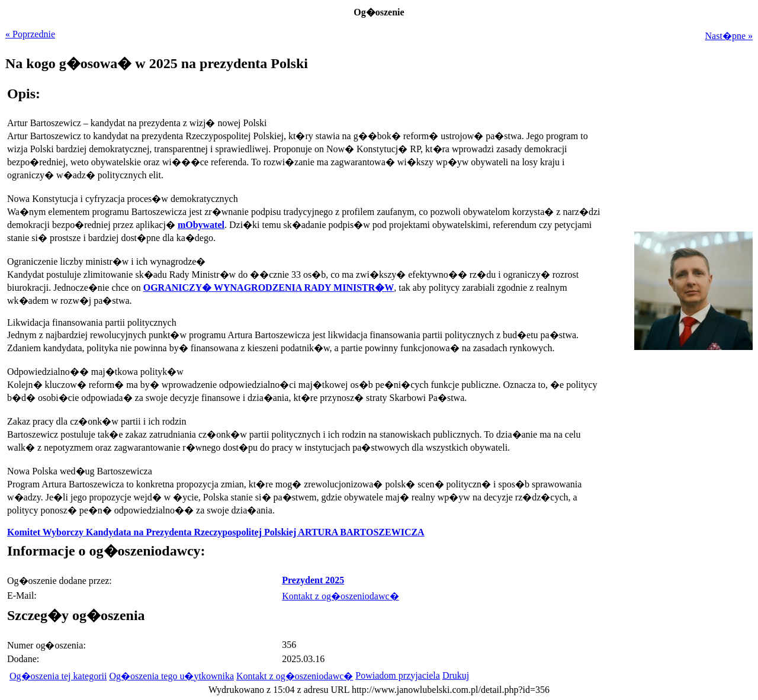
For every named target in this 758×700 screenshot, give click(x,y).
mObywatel (201, 225)
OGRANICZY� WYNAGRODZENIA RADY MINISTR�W (269, 288)
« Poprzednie (30, 34)
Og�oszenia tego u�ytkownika (171, 676)
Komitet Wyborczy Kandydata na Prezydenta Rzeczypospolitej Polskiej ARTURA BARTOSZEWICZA (216, 532)
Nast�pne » (729, 36)
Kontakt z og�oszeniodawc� (340, 596)
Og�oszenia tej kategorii (58, 676)
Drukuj (456, 675)
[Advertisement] (679, 435)
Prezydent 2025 (313, 580)
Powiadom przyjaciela (398, 675)
